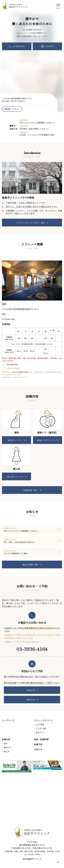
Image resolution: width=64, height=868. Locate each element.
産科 (6, 743)
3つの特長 (40, 724)
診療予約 (38, 744)
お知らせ (38, 749)
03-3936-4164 (8, 319)
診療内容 (6, 739)
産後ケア (7, 747)
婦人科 (7, 751)
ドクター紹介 (41, 728)
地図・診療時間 (41, 739)
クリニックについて (43, 720)
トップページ (8, 720)
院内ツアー (40, 732)
